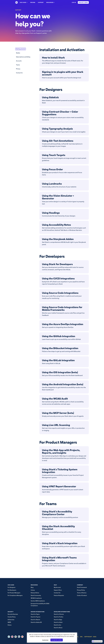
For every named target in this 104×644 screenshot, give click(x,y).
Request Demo (83, 2)
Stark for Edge (58, 620)
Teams (18, 65)
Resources (51, 2)
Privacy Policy (81, 590)
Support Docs (58, 590)
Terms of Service (82, 593)
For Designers (12, 587)
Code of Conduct (82, 595)
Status (10, 625)
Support (41, 2)
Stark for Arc (58, 625)
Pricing (33, 2)
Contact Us (19, 73)
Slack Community (36, 595)
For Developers (12, 590)
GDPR (9, 622)
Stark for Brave (58, 628)
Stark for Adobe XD (36, 622)
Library (33, 590)
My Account (57, 587)
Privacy (18, 69)
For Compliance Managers (15, 595)
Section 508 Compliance (38, 601)
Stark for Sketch (35, 620)
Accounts (19, 61)
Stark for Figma (35, 614)
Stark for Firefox (59, 617)
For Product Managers (14, 593)
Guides (18, 53)
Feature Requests (59, 595)
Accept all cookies (57, 640)
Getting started (21, 49)
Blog (32, 587)
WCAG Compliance (36, 598)
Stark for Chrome (59, 614)
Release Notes (35, 593)
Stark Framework (82, 587)
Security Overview (13, 614)
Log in (74, 2)
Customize (45, 640)
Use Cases (24, 2)
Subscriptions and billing (23, 57)
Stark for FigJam (36, 617)
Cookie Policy (60, 636)
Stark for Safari (58, 622)
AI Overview (11, 620)
